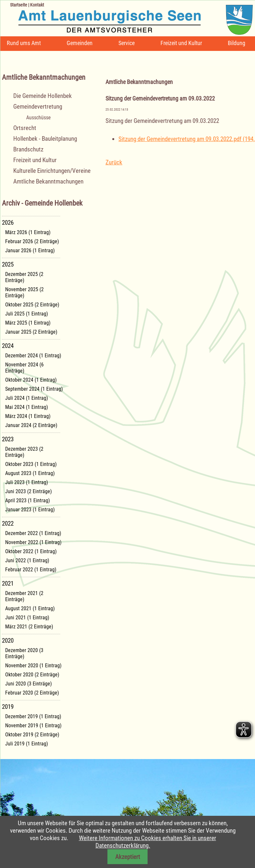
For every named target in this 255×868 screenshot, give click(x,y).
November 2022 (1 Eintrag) (33, 542)
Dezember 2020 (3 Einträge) (24, 653)
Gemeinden (80, 43)
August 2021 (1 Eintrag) (30, 608)
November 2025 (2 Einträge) (24, 292)
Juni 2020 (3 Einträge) (28, 684)
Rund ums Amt (24, 43)
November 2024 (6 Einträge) (24, 368)
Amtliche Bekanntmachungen (48, 181)
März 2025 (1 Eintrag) (28, 323)
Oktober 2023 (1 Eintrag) (31, 464)
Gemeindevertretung (38, 107)
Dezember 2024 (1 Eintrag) (33, 356)
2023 (8, 439)
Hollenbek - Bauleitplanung (45, 139)
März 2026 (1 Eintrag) (28, 232)
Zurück (114, 162)
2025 (8, 264)
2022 (8, 523)
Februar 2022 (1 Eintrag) (31, 570)
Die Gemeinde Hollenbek (43, 96)
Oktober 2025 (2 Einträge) (32, 305)
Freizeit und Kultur (181, 43)
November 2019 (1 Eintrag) (33, 725)
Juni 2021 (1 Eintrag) (27, 618)
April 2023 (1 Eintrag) (28, 500)
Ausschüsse (39, 118)
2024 (8, 346)
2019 (8, 707)
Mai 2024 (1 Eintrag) (27, 407)
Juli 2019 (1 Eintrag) (27, 744)
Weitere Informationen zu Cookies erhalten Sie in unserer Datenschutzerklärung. (148, 842)
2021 (8, 583)
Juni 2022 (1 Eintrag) (27, 560)
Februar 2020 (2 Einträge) (32, 693)
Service (127, 43)
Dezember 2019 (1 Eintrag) (33, 716)
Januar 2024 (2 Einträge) (31, 425)
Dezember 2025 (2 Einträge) (24, 277)
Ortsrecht (25, 128)
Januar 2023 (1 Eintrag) (30, 510)
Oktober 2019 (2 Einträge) (32, 735)
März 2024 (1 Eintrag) (28, 416)
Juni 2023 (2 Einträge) (28, 491)
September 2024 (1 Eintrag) (34, 389)
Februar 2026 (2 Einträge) (32, 241)
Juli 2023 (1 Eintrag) (27, 482)
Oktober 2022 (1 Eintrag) (31, 551)
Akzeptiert (128, 857)
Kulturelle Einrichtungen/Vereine (52, 171)
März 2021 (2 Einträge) (29, 627)
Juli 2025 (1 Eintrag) (27, 314)
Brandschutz (28, 149)
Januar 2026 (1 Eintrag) (30, 250)
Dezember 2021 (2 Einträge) (24, 596)
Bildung (237, 43)
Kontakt (37, 5)
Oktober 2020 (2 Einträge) (32, 675)
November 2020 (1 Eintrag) (33, 666)
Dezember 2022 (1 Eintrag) (33, 533)
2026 (8, 223)
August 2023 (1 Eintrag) (30, 473)
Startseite (19, 5)
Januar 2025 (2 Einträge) (31, 332)
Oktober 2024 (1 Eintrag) (31, 380)
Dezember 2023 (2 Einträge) (24, 452)
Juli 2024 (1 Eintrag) (27, 398)
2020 (8, 641)
